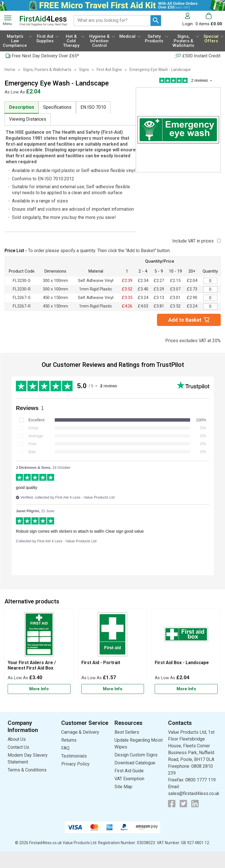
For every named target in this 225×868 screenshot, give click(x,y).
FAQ (65, 748)
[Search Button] (156, 21)
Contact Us (18, 747)
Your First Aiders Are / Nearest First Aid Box (32, 665)
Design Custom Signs (136, 755)
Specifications (57, 107)
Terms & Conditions (27, 770)
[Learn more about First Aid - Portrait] (113, 689)
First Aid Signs (109, 70)
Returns (69, 740)
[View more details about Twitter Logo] (183, 804)
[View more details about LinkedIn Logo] (195, 804)
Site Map (123, 787)
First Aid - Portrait (101, 663)
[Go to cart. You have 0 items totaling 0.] (209, 19)
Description (22, 107)
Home (10, 70)
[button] (189, 19)
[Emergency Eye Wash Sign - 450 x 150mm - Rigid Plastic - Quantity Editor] (210, 306)
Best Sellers (127, 732)
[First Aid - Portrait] (113, 653)
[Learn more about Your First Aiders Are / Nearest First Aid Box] (39, 689)
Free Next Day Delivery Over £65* (45, 56)
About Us (17, 739)
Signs (84, 70)
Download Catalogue (135, 763)
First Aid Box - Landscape (182, 663)
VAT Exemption (129, 779)
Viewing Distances (28, 119)
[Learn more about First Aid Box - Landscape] (186, 689)
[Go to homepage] (43, 21)
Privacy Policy (75, 764)
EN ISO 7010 (93, 107)
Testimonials (74, 756)
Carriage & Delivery (80, 732)
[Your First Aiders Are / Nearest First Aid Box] (39, 653)
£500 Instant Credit (201, 56)
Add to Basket (185, 320)
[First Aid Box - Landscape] (186, 653)
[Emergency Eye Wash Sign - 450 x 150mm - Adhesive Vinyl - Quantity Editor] (210, 298)
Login (188, 24)
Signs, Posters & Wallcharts (47, 70)
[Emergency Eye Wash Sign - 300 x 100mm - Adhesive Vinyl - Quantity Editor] (210, 281)
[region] (39, 636)
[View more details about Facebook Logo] (172, 804)
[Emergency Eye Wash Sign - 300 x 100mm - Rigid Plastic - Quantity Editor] (210, 289)
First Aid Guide (129, 771)
